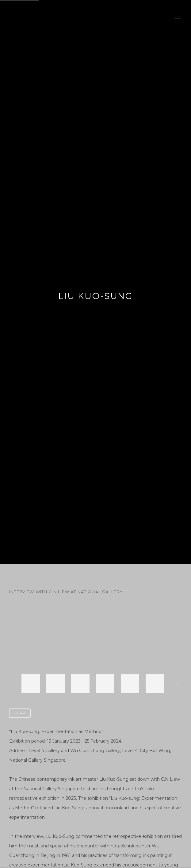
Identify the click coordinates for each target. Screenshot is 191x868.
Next (178, 685)
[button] (31, 684)
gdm (52, 18)
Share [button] (21, 713)
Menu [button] (177, 18)
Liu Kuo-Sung (95, 296)
